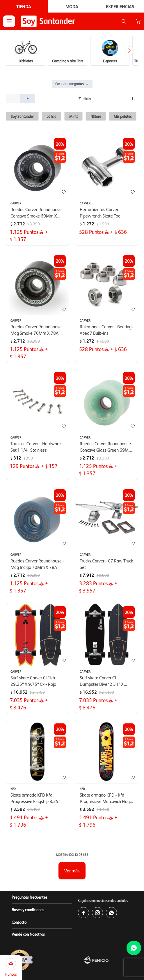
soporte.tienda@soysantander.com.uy (53, 965)
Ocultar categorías (70, 40)
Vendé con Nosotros (28, 890)
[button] (124, 21)
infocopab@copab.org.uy (101, 977)
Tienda (24, 6)
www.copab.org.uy (39, 977)
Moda (72, 6)
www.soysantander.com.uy (98, 954)
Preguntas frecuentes (30, 853)
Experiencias (120, 6)
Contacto (19, 878)
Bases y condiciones (28, 866)
